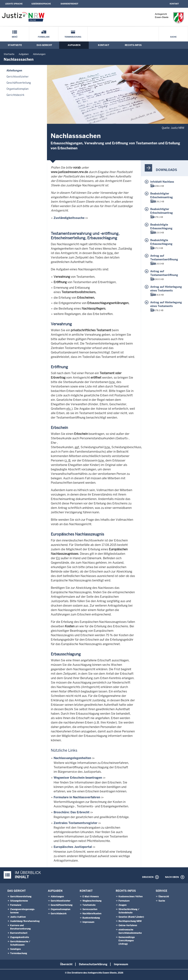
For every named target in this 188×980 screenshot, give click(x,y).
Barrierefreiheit (69, 4)
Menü (15, 37)
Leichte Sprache (14, 4)
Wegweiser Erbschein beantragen (78, 778)
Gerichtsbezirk (15, 95)
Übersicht (164, 897)
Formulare (44, 37)
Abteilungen (39, 54)
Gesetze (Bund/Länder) (131, 917)
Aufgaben (74, 45)
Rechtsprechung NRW (130, 921)
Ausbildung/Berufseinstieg (25, 921)
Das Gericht (44, 45)
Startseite (15, 45)
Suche (173, 37)
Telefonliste (89, 905)
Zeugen (122, 905)
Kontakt (174, 4)
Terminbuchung (73, 37)
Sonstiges (15, 949)
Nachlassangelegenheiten (72, 758)
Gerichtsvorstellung (21, 897)
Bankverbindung (91, 918)
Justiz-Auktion (18, 917)
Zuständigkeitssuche (69, 218)
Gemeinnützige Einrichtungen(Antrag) (127, 941)
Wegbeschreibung (92, 901)
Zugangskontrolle (20, 937)
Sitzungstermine (19, 901)
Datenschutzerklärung (93, 964)
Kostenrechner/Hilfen (131, 897)
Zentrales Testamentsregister (76, 823)
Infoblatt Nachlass (162, 182)
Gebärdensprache (41, 4)
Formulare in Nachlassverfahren (77, 797)
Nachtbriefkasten (92, 914)
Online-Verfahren (128, 925)
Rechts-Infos (133, 45)
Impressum (88, 922)
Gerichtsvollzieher (18, 77)
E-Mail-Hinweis (91, 897)
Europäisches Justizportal (73, 847)
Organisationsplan (17, 89)
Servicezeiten (90, 909)
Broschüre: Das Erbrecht (72, 812)
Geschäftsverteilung (19, 83)
